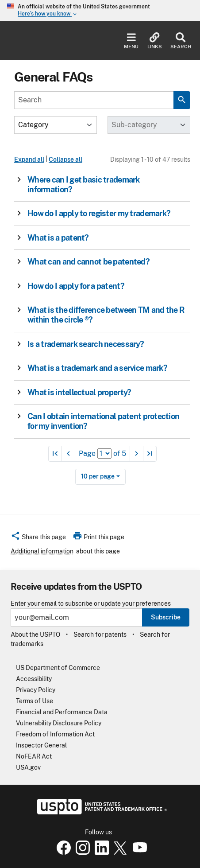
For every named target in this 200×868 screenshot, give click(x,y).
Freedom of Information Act (55, 734)
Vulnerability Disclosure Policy (59, 723)
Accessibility (34, 679)
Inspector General (41, 745)
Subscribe (166, 617)
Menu (131, 41)
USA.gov (28, 767)
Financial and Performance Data (62, 712)
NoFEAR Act (34, 756)
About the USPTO (35, 634)
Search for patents (100, 634)
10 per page (98, 476)
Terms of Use (35, 701)
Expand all (29, 160)
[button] (100, 185)
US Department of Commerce (58, 668)
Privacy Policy (36, 690)
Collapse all (65, 160)
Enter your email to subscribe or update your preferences (91, 604)
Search (181, 41)
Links (155, 41)
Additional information (42, 551)
